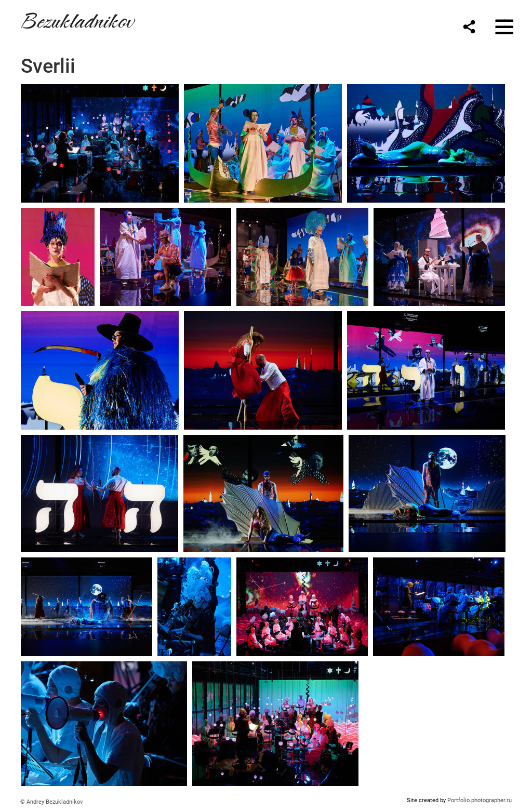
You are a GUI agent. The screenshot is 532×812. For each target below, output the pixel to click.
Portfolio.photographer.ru (480, 800)
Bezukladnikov (77, 19)
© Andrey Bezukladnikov (51, 802)
